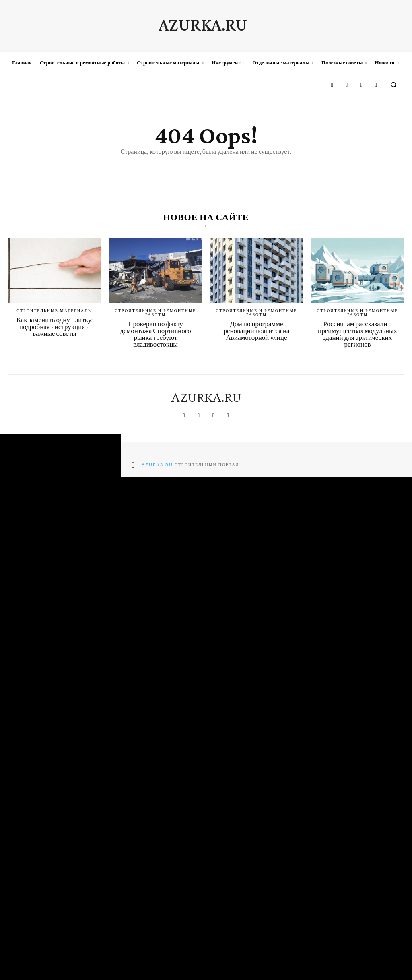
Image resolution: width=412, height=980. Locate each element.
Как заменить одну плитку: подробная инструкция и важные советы (55, 327)
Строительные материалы (55, 310)
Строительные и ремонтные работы (156, 312)
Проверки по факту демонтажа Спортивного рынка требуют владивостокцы (155, 334)
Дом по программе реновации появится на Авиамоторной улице (256, 331)
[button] (394, 84)
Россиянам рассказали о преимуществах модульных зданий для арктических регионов (357, 334)
